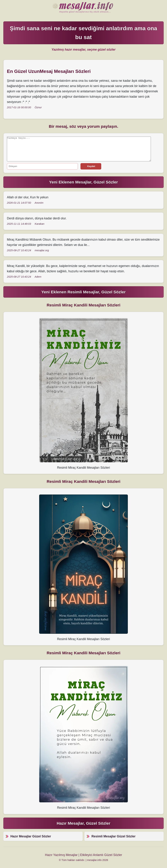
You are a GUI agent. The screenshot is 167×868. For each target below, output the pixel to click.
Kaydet (91, 166)
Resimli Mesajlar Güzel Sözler (113, 836)
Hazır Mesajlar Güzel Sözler (83, 8)
